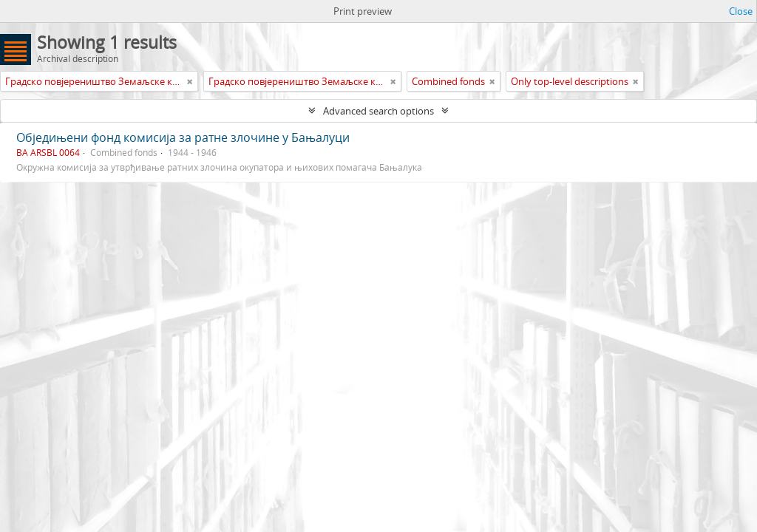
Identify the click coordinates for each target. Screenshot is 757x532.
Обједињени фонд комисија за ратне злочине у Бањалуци (183, 137)
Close (741, 11)
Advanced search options (378, 111)
